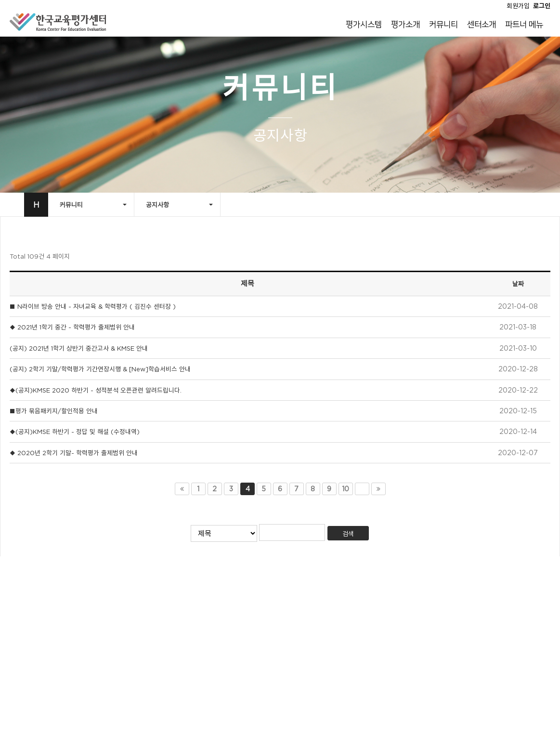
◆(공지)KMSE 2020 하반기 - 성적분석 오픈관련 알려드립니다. (96, 390)
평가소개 (405, 25)
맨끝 (378, 489)
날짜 (518, 284)
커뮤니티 (443, 25)
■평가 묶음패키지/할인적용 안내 (54, 411)
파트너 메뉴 (524, 25)
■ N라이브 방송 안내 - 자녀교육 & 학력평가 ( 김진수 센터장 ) (93, 306)
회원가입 (518, 6)
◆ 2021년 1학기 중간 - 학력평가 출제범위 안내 (72, 327)
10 (345, 489)
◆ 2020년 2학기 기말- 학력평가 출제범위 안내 (74, 453)
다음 (362, 489)
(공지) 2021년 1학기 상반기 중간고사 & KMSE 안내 (79, 348)
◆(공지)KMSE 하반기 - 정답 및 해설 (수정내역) (75, 432)
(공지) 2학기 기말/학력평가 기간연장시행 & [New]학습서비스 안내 (100, 369)
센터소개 (482, 25)
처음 (182, 489)
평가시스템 (364, 25)
